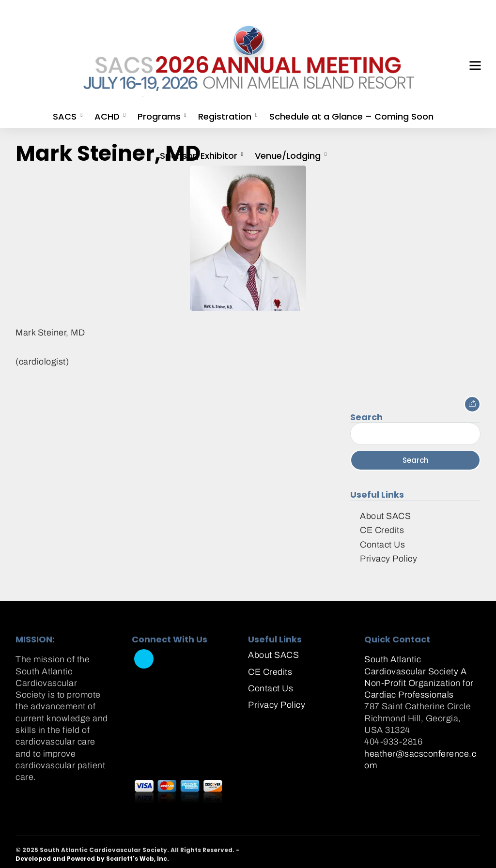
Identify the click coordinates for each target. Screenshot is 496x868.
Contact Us (382, 545)
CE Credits (382, 530)
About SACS (385, 516)
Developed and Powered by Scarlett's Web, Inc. (92, 859)
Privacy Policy (388, 559)
